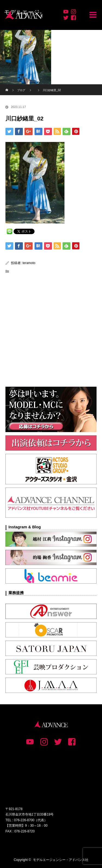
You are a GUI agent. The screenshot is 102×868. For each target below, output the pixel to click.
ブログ (21, 90)
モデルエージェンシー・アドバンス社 (61, 860)
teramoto (29, 263)
